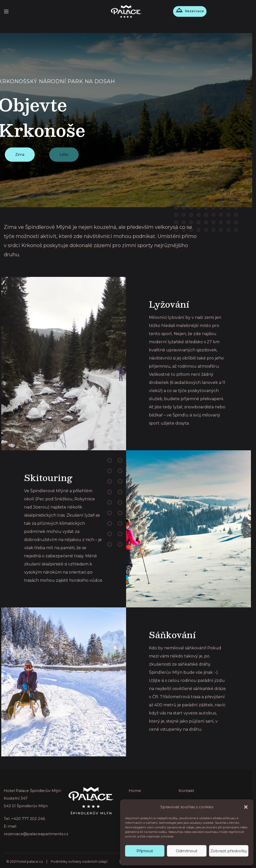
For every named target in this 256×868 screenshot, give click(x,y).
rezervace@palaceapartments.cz (36, 832)
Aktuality (137, 799)
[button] (246, 807)
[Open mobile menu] (6, 11)
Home (135, 789)
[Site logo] (126, 11)
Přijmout (145, 851)
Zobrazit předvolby (229, 851)
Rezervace (192, 11)
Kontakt (186, 789)
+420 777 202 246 (28, 817)
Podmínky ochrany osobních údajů (79, 860)
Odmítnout (187, 851)
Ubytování (189, 799)
